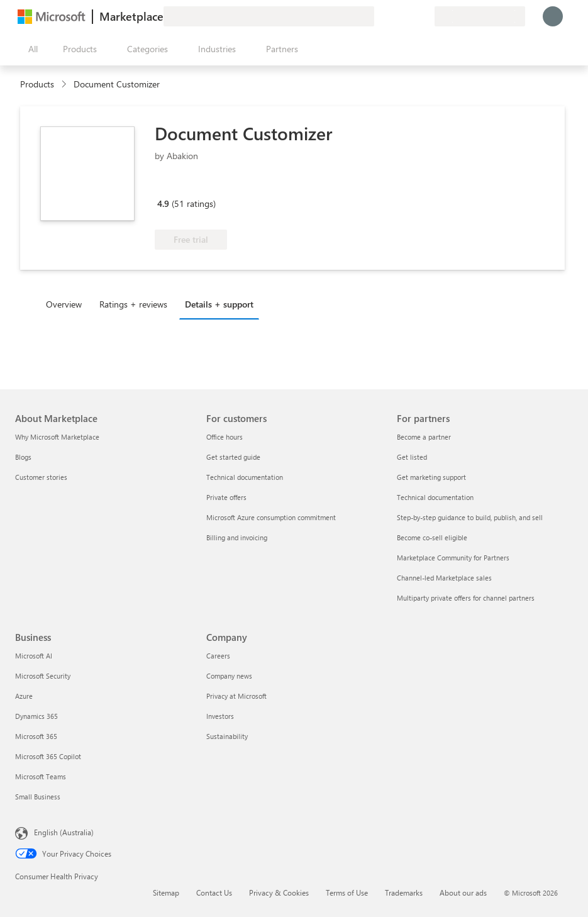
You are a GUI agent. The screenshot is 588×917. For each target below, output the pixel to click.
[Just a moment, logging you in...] (553, 16)
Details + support (219, 304)
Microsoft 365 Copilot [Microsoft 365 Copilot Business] (48, 756)
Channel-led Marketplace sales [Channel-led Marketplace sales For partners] (444, 578)
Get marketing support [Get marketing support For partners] (431, 477)
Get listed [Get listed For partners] (412, 457)
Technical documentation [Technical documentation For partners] (435, 497)
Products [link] (37, 84)
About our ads (463, 892)
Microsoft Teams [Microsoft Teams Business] (41, 776)
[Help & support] (394, 16)
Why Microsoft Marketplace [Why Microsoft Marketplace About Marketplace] (57, 437)
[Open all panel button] (30, 49)
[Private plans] (424, 16)
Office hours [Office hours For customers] (225, 437)
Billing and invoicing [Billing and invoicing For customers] (237, 537)
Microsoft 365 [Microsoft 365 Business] (36, 736)
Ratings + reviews (133, 304)
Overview (64, 304)
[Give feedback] (379, 16)
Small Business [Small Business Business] (38, 797)
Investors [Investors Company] (220, 716)
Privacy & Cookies (279, 892)
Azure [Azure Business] (24, 696)
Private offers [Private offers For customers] (226, 497)
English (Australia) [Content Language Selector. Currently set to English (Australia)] (64, 832)
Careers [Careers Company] (218, 656)
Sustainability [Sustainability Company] (227, 736)
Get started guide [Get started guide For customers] (233, 457)
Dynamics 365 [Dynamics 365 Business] (36, 716)
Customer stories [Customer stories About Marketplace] (41, 477)
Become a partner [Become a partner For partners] (424, 437)
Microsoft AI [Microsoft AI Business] (34, 656)
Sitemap (166, 892)
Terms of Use (347, 892)
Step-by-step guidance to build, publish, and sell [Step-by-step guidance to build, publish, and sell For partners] (470, 517)
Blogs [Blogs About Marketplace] (23, 457)
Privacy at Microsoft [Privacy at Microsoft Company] (236, 696)
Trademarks (404, 892)
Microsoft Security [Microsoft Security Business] (43, 676)
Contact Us (214, 892)
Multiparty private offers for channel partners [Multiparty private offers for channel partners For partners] (466, 598)
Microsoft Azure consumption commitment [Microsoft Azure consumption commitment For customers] (271, 517)
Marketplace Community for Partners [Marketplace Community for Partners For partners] (453, 558)
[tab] (67, 304)
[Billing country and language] (480, 16)
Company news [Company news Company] (229, 676)
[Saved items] (409, 16)
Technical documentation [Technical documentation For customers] (245, 477)
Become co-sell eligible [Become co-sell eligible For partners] (432, 537)
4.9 (163, 203)
